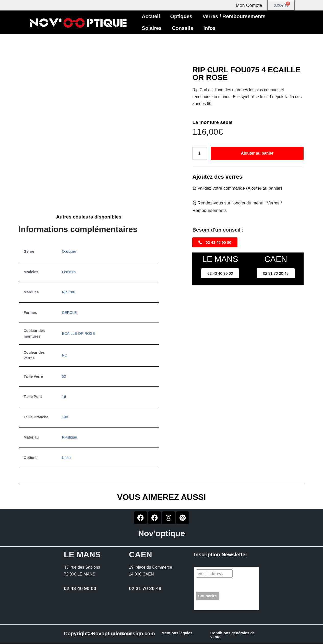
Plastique (70, 438)
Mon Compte (249, 5)
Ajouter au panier (257, 153)
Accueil (151, 16)
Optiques (181, 16)
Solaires (152, 28)
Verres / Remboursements (234, 16)
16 (64, 397)
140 (65, 417)
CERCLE (69, 313)
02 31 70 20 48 (145, 589)
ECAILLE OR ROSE (79, 334)
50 (64, 376)
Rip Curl (69, 292)
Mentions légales (177, 633)
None (66, 458)
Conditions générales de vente (233, 635)
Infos (210, 28)
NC (65, 355)
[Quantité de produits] (200, 154)
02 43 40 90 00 (80, 589)
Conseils (182, 28)
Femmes (69, 272)
